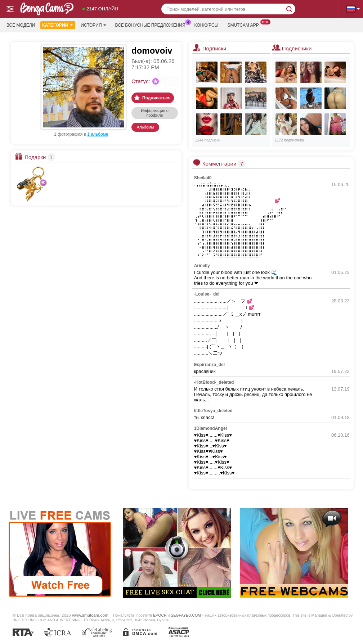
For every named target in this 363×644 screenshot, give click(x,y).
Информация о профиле (155, 113)
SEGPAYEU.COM (186, 615)
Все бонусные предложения (152, 24)
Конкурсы (207, 25)
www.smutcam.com (90, 615)
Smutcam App (245, 24)
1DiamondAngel (210, 428)
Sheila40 (203, 178)
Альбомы (145, 127)
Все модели (21, 25)
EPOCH (160, 615)
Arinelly (202, 266)
